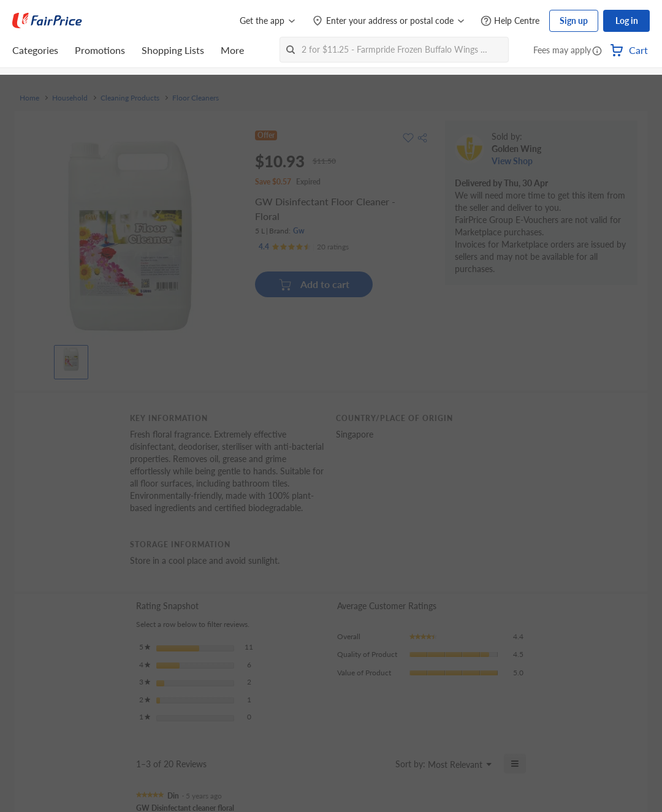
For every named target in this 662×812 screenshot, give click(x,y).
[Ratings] (304, 247)
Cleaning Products (130, 98)
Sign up (574, 21)
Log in (627, 21)
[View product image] (71, 359)
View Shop (512, 161)
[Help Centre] (510, 21)
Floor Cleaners (196, 98)
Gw (299, 231)
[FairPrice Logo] (47, 21)
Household (70, 98)
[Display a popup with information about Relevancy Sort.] (379, 764)
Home (29, 98)
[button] (597, 51)
